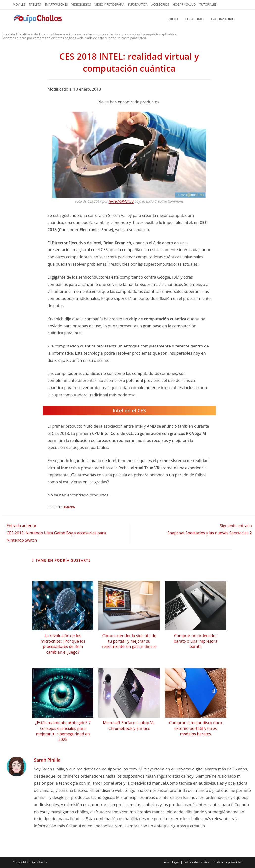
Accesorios (160, 5)
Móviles (19, 5)
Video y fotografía (109, 5)
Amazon (70, 507)
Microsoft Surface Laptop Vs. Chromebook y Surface (129, 725)
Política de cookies (196, 862)
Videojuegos (81, 5)
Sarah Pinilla (47, 760)
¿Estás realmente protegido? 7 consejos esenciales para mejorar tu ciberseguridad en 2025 (63, 731)
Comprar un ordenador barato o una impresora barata (196, 641)
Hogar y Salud (184, 5)
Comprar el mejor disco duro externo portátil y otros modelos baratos (196, 728)
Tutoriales (208, 5)
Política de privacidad (228, 862)
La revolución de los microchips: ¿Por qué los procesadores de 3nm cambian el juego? (63, 644)
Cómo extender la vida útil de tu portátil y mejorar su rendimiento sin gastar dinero (129, 641)
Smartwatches (56, 5)
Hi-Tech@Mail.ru (121, 201)
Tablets (35, 5)
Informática (138, 5)
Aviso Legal (172, 862)
